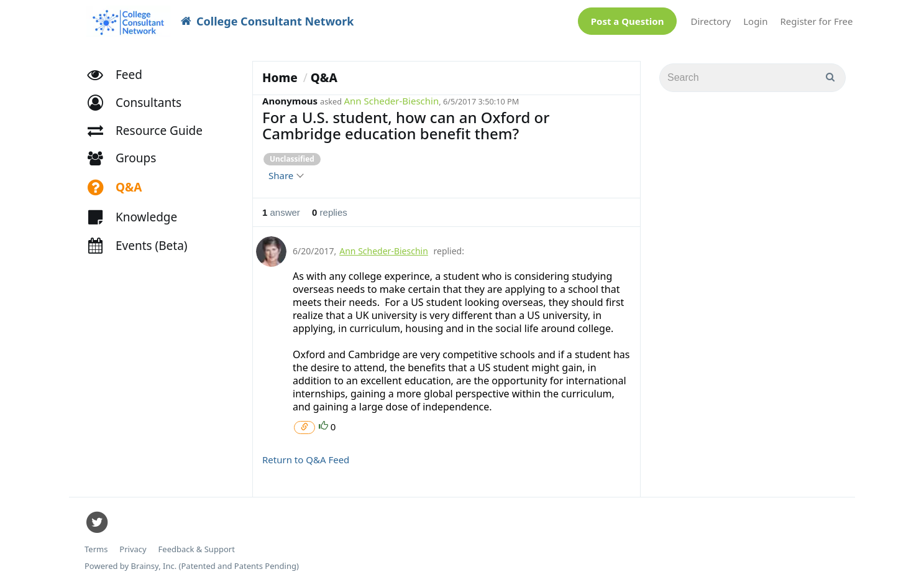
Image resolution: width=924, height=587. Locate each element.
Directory (711, 21)
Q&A (324, 78)
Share (286, 175)
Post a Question (628, 21)
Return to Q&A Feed (306, 460)
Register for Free (817, 21)
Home (280, 78)
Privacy (133, 549)
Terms (96, 549)
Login (755, 21)
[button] (140, 103)
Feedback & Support (197, 549)
